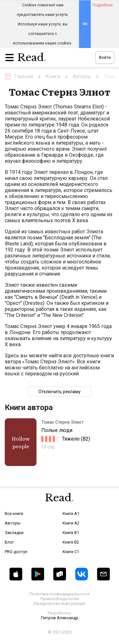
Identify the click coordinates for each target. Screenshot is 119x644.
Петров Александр (60, 618)
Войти (105, 57)
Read (32, 59)
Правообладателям (60, 599)
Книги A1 (71, 514)
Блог (9, 542)
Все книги (14, 514)
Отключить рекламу (60, 392)
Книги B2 (71, 542)
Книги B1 (71, 533)
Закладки (14, 533)
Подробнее (102, 5)
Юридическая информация (60, 603)
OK (85, 24)
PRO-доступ (16, 552)
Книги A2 (71, 523)
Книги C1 (71, 552)
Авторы (13, 523)
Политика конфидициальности (60, 594)
